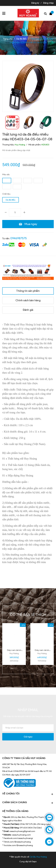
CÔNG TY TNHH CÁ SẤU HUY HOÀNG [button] (24, 758)
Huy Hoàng (14, 653)
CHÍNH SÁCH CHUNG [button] (28, 803)
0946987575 (19, 238)
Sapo (34, 862)
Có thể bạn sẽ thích (28, 615)
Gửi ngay (28, 737)
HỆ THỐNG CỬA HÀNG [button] (15, 811)
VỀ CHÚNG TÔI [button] (28, 794)
